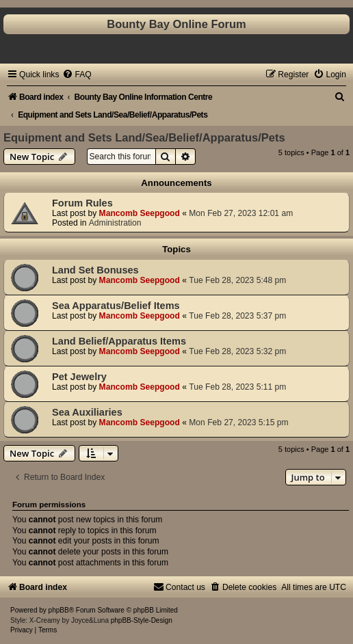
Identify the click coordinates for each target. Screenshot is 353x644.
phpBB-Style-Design (142, 620)
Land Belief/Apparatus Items (119, 341)
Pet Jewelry (79, 377)
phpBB (59, 610)
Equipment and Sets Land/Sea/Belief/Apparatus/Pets (144, 137)
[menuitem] (77, 75)
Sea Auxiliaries (87, 412)
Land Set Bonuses (95, 270)
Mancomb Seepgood (140, 213)
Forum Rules (82, 203)
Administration (115, 223)
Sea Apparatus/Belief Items (116, 306)
